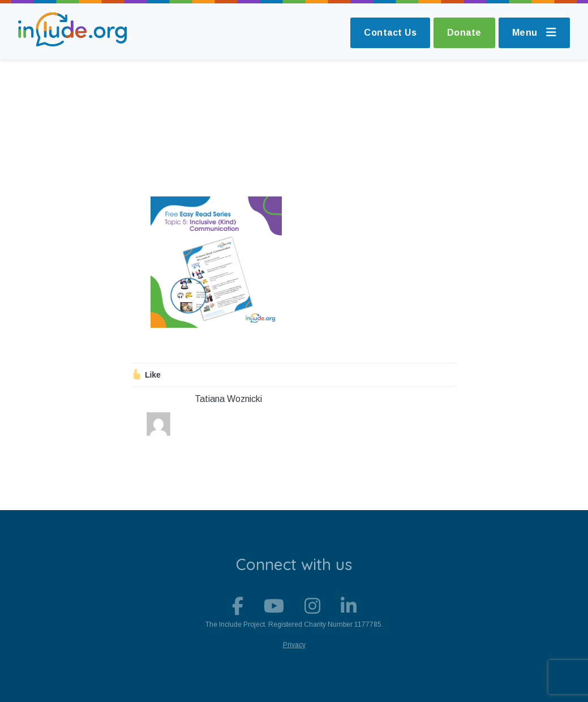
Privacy (294, 645)
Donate (464, 33)
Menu (535, 33)
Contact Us (390, 33)
